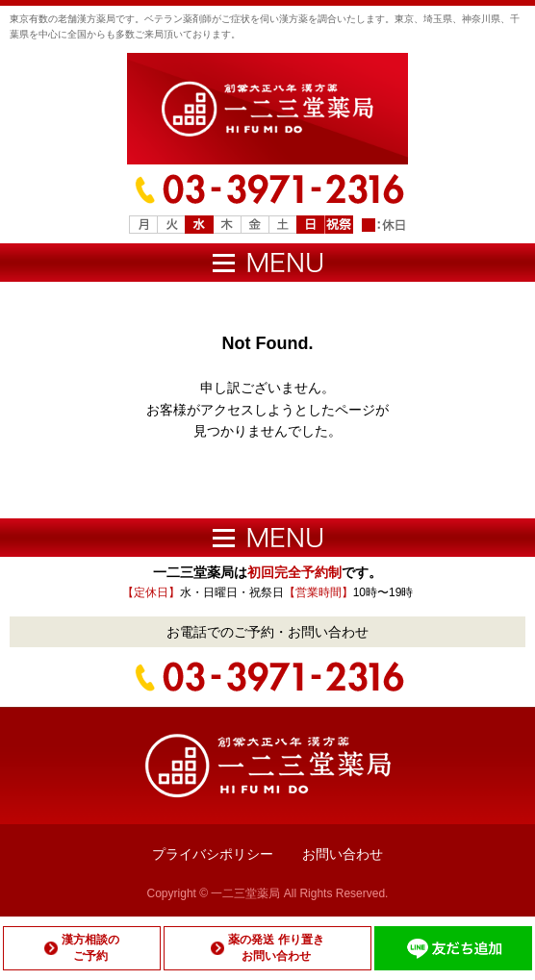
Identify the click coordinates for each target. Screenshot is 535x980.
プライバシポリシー (213, 854)
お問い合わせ (343, 854)
